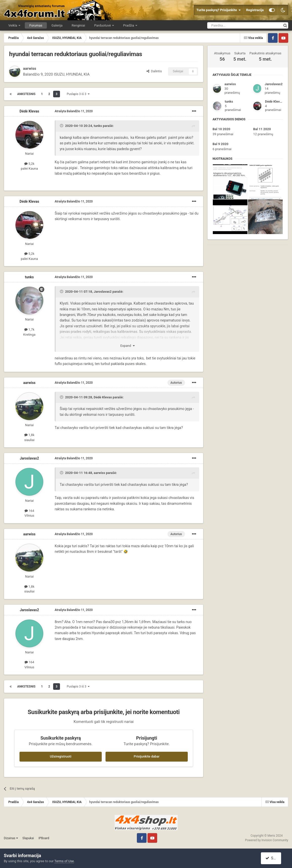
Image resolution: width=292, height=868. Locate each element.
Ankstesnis (26, 94)
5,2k (29, 164)
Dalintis (154, 71)
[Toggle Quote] (62, 126)
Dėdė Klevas (29, 111)
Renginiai (78, 25)
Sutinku (274, 858)
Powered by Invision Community (267, 840)
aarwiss (30, 68)
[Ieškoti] (231, 25)
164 (29, 511)
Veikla (13, 25)
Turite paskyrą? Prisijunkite (218, 10)
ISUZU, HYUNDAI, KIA (72, 74)
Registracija (255, 10)
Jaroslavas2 (103, 292)
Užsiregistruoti (61, 756)
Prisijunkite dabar (147, 756)
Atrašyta (74, 111)
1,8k (29, 435)
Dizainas (11, 838)
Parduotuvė (103, 25)
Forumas (36, 25)
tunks (98, 126)
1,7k (29, 329)
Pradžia (129, 25)
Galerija (57, 25)
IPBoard (44, 838)
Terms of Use (64, 861)
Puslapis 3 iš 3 (78, 94)
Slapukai (28, 838)
